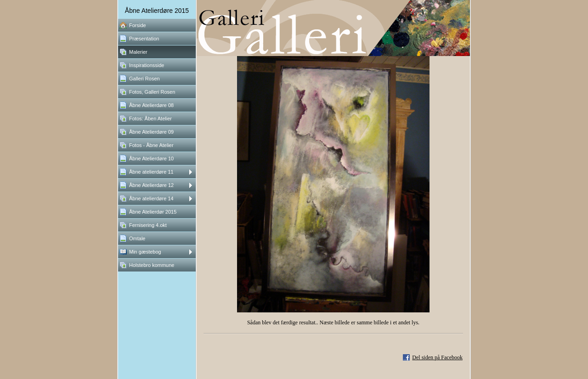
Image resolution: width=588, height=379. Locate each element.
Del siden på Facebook (437, 357)
